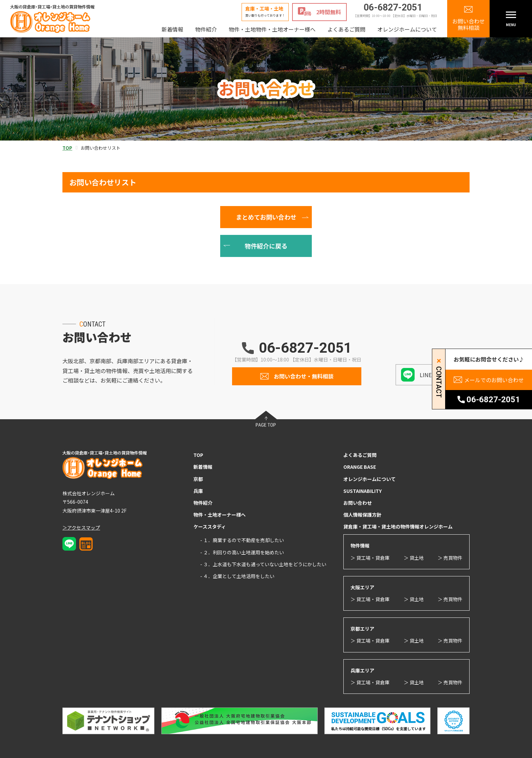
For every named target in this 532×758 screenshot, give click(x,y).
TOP (198, 455)
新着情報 (172, 29)
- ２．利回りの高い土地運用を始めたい (242, 552)
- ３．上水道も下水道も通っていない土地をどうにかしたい (263, 564)
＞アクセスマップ (81, 528)
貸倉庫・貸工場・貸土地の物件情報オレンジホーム (398, 526)
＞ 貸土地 (414, 558)
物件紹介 (206, 29)
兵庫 (198, 491)
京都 (198, 479)
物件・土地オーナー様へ (220, 515)
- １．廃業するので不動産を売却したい (242, 540)
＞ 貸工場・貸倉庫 (370, 558)
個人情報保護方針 (362, 515)
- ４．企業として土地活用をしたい (237, 576)
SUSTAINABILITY (363, 491)
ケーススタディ (210, 526)
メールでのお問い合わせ (494, 380)
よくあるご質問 (346, 29)
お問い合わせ (358, 503)
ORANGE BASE (360, 467)
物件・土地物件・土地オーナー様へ (272, 29)
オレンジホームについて (407, 29)
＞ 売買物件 (450, 558)
